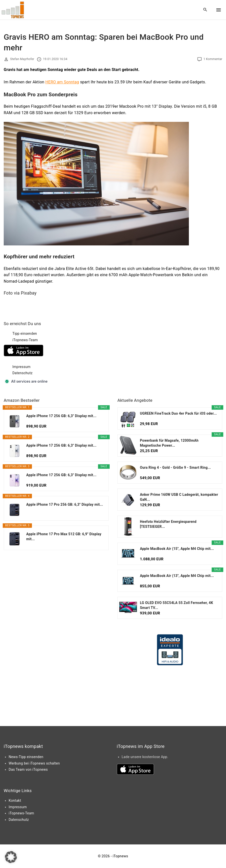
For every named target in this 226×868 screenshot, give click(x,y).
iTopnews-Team (25, 340)
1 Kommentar (213, 59)
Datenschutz (23, 373)
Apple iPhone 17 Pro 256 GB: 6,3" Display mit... (65, 504)
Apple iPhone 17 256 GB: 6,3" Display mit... (61, 416)
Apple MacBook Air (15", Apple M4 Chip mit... (177, 549)
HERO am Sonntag (62, 82)
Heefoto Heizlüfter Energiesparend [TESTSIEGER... (168, 524)
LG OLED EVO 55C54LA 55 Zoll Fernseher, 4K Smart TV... (176, 605)
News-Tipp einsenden (26, 757)
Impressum (21, 367)
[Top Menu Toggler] (219, 10)
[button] (11, 857)
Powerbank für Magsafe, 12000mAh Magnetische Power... (169, 443)
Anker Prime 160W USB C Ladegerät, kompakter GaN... (179, 497)
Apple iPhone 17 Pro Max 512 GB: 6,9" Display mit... (64, 536)
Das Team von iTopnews (28, 769)
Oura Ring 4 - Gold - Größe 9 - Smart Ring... (175, 467)
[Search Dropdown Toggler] (205, 10)
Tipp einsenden (25, 334)
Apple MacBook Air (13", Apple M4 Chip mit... (177, 576)
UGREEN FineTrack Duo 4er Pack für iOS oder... (178, 413)
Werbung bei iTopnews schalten (34, 763)
